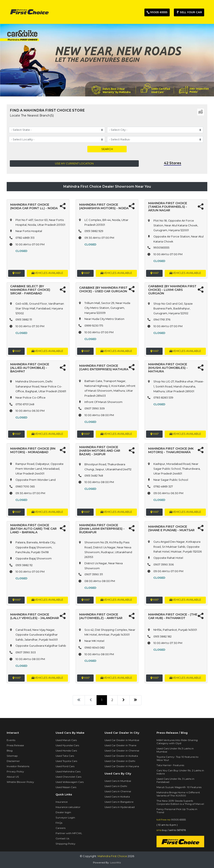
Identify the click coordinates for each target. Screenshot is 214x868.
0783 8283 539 (163, 397)
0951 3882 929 (94, 231)
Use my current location (74, 163)
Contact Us (62, 838)
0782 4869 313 (25, 238)
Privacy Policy (15, 771)
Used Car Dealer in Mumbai (122, 740)
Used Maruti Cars (66, 740)
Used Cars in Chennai (118, 791)
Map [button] (17, 273)
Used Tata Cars (65, 756)
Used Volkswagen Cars (70, 782)
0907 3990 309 (95, 408)
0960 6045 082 (95, 647)
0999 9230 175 (94, 326)
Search (107, 149)
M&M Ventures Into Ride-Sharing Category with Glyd (177, 742)
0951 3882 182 (162, 636)
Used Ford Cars (65, 766)
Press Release (15, 745)
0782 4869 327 (163, 486)
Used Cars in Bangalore (119, 802)
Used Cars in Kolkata (117, 797)
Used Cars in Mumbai (118, 781)
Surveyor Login (65, 817)
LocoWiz (116, 862)
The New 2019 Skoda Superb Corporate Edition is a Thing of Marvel (180, 802)
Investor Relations (18, 766)
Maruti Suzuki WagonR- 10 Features (179, 787)
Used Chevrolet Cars (68, 777)
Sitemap (12, 756)
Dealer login (63, 812)
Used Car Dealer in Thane (120, 745)
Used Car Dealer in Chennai (122, 751)
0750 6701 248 (25, 404)
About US (13, 777)
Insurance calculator (68, 807)
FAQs (59, 823)
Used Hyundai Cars (67, 745)
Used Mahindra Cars (68, 771)
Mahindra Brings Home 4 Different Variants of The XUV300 (178, 794)
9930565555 (161, 247)
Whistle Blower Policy (20, 782)
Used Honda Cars (66, 751)
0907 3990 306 (164, 564)
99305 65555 (178, 820)
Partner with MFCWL (69, 833)
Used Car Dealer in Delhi (120, 761)
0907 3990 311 (94, 574)
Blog (10, 751)
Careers (61, 828)
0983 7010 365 (25, 486)
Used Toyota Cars (66, 761)
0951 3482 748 (94, 476)
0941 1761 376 (162, 319)
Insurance (62, 802)
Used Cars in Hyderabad (120, 807)
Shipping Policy (66, 844)
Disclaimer (13, 761)
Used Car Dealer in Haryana (122, 766)
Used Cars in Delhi (116, 786)
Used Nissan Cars (66, 787)
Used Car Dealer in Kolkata (121, 756)
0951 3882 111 (24, 319)
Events (11, 740)
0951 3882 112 (24, 565)
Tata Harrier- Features (170, 765)
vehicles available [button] (47, 273)
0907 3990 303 (26, 652)
